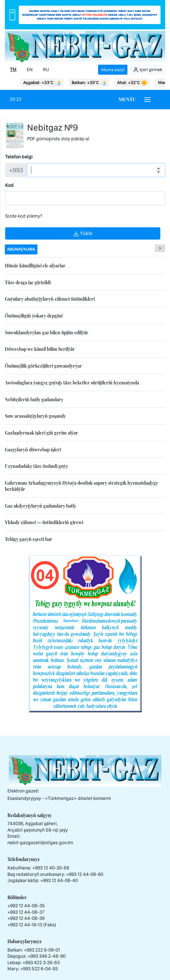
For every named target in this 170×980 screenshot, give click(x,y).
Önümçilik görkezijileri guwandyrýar (43, 366)
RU (46, 70)
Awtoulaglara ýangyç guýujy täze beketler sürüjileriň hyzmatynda (72, 383)
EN (30, 70)
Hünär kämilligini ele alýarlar (35, 266)
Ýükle (83, 233)
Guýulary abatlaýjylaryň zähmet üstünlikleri (50, 299)
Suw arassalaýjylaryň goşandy (35, 416)
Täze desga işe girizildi (28, 282)
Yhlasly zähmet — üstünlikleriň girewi (44, 522)
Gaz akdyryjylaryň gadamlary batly (40, 506)
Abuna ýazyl (113, 70)
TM (13, 70)
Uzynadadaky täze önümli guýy (36, 466)
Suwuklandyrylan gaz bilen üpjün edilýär (47, 333)
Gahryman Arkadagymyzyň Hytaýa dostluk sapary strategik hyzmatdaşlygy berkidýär (81, 486)
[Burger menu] (147, 100)
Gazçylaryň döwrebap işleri (33, 450)
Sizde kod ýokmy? (24, 216)
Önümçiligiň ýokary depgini (34, 316)
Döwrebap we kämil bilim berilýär (40, 349)
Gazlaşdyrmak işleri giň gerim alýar (41, 433)
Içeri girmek (148, 70)
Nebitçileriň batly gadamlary (34, 399)
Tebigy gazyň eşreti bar (29, 539)
